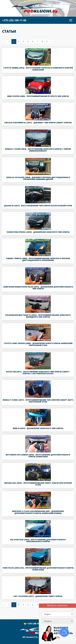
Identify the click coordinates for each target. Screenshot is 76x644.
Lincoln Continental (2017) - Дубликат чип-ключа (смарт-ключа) (38, 123)
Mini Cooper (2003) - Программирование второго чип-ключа (38, 96)
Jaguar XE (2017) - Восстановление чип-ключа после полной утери (38, 206)
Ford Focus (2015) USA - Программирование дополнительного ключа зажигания (38, 569)
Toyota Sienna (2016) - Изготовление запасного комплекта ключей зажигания (38, 69)
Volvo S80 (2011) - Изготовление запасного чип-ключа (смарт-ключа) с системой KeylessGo (38, 373)
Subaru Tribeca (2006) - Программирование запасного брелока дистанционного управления (38, 259)
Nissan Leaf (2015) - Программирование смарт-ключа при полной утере (38, 484)
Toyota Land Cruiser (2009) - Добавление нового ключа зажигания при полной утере (38, 344)
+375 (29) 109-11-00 (38, 624)
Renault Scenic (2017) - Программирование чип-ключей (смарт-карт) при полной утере (38, 401)
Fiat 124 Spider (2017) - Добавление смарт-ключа (38, 596)
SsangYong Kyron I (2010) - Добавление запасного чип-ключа (38, 232)
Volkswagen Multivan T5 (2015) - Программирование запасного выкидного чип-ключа (38, 316)
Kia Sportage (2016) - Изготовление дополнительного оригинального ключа (38, 541)
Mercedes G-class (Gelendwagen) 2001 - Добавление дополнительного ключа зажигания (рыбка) (38, 512)
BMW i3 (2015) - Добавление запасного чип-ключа (38, 428)
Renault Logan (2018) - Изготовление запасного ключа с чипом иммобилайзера (38, 150)
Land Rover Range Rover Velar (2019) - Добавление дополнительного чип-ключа (38, 288)
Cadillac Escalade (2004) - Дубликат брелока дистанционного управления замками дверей (38, 178)
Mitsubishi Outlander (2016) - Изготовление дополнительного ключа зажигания (38, 456)
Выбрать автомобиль (57, 606)
